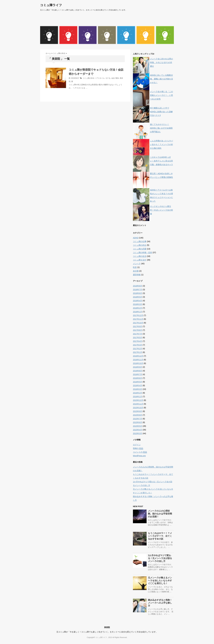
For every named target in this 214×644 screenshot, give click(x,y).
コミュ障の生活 (140, 256)
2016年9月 (138, 367)
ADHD (136, 238)
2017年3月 (138, 345)
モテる (108, 78)
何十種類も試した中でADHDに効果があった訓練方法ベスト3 (161, 112)
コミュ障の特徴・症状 (142, 253)
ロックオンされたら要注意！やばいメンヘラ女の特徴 (161, 210)
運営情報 (137, 275)
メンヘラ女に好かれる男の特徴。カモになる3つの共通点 (161, 62)
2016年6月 (138, 378)
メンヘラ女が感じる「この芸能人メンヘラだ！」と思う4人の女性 (161, 95)
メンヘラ (137, 264)
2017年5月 (138, 338)
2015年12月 (138, 400)
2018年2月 (138, 308)
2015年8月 (138, 415)
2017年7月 (138, 334)
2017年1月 (138, 352)
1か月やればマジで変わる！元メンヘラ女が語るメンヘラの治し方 (160, 558)
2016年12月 (138, 356)
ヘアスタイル (100, 78)
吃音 (135, 267)
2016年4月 (138, 385)
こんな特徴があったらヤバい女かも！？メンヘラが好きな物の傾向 (161, 144)
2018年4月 (138, 301)
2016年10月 (138, 363)
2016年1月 (138, 397)
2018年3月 (138, 304)
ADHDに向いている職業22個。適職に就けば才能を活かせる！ (161, 79)
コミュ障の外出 (89, 78)
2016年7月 (138, 374)
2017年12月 (138, 315)
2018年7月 (138, 290)
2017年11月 (138, 319)
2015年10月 (138, 408)
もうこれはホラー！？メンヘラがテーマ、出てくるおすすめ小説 (160, 536)
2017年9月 (138, 326)
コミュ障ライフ (51, 5)
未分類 (136, 271)
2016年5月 (138, 382)
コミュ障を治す (140, 260)
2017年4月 (138, 341)
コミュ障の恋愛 (140, 249)
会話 (113, 78)
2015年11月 (138, 404)
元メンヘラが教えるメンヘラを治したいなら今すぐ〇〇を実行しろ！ (160, 581)
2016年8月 (138, 371)
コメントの (140, 452)
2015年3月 (138, 433)
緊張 (117, 78)
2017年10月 (138, 323)
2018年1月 (138, 312)
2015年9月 (138, 411)
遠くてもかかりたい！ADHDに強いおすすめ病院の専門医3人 (161, 128)
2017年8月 (138, 330)
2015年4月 (138, 430)
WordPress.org (139, 456)
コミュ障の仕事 (140, 241)
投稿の (138, 448)
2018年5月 (138, 297)
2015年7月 (138, 419)
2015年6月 (138, 422)
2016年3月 (138, 389)
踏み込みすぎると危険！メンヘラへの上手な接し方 (160, 603)
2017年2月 (138, 349)
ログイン (137, 445)
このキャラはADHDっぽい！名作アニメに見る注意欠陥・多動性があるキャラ (161, 161)
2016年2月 (138, 393)
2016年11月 (138, 360)
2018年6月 (138, 293)
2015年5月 (138, 426)
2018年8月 (138, 286)
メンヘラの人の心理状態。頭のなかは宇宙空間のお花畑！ (160, 514)
